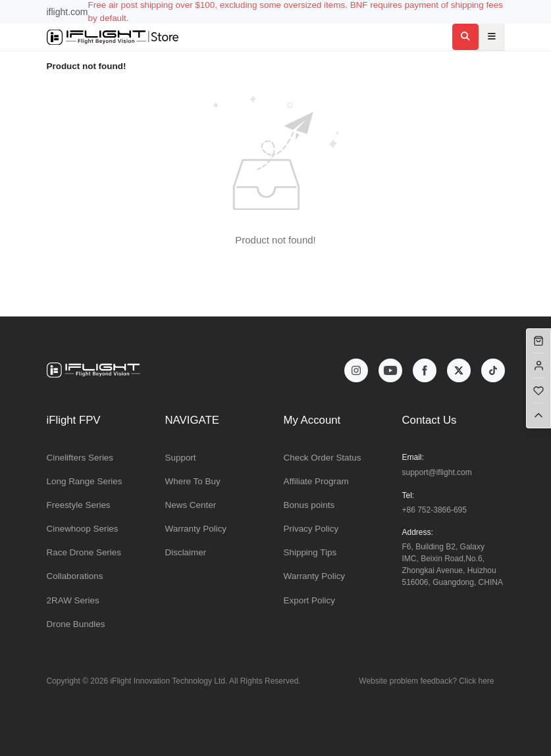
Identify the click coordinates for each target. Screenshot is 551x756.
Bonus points (309, 505)
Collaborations (75, 576)
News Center (191, 505)
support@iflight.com (437, 472)
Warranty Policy (196, 529)
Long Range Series (85, 481)
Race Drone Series (84, 552)
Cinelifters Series (80, 458)
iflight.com (67, 12)
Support (181, 458)
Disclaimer (186, 552)
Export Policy (309, 600)
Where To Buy (193, 481)
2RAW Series (73, 600)
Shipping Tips (310, 552)
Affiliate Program (316, 481)
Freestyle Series (79, 505)
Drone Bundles (76, 624)
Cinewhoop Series (83, 529)
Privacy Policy (311, 529)
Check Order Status (323, 458)
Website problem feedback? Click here (426, 681)
